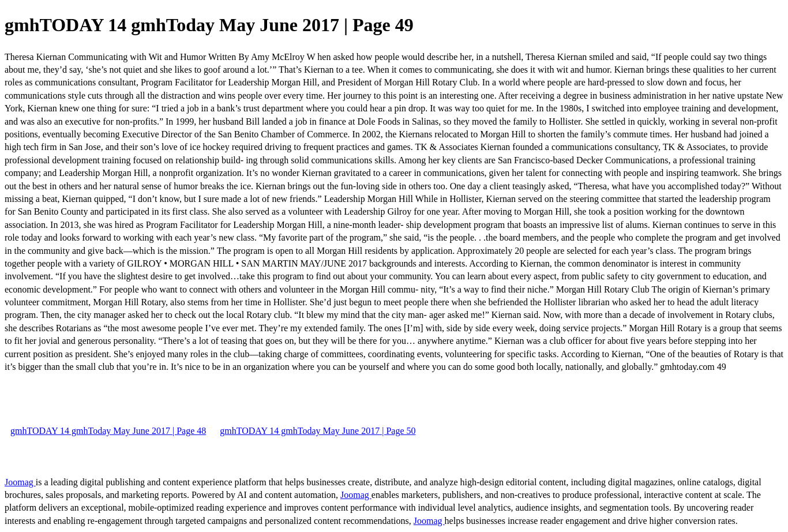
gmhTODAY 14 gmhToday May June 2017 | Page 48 (108, 431)
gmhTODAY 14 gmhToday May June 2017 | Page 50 (318, 431)
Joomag (20, 482)
